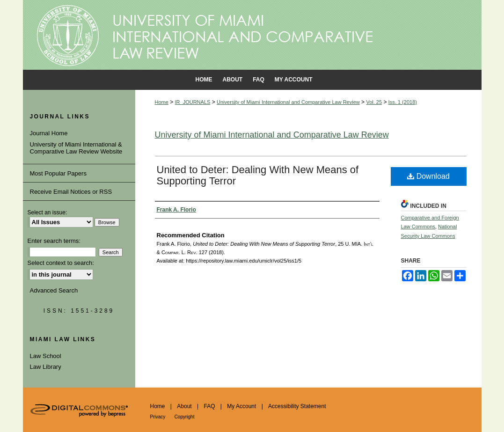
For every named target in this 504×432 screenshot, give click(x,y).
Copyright (185, 417)
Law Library (46, 367)
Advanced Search (54, 290)
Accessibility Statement (297, 406)
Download (428, 176)
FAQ (209, 406)
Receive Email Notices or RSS (71, 192)
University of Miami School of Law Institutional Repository (252, 35)
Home (162, 102)
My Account (241, 406)
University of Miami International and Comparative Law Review (288, 102)
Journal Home (49, 133)
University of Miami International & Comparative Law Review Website (76, 148)
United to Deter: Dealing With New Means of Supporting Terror (258, 175)
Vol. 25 (374, 102)
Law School (46, 356)
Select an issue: (47, 212)
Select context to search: (61, 263)
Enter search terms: (54, 241)
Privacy (158, 417)
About (184, 406)
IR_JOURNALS (193, 102)
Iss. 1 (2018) (403, 102)
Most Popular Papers (58, 173)
